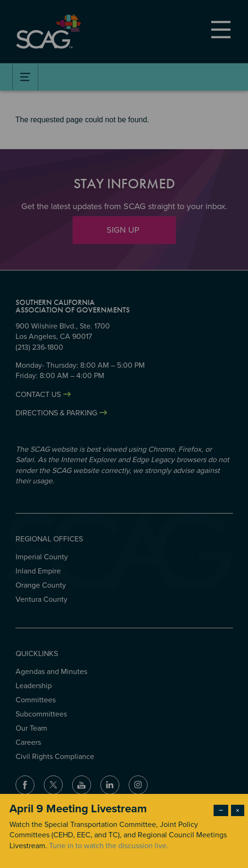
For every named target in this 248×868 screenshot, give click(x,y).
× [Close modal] (238, 810)
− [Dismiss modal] (221, 810)
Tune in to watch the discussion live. (109, 846)
